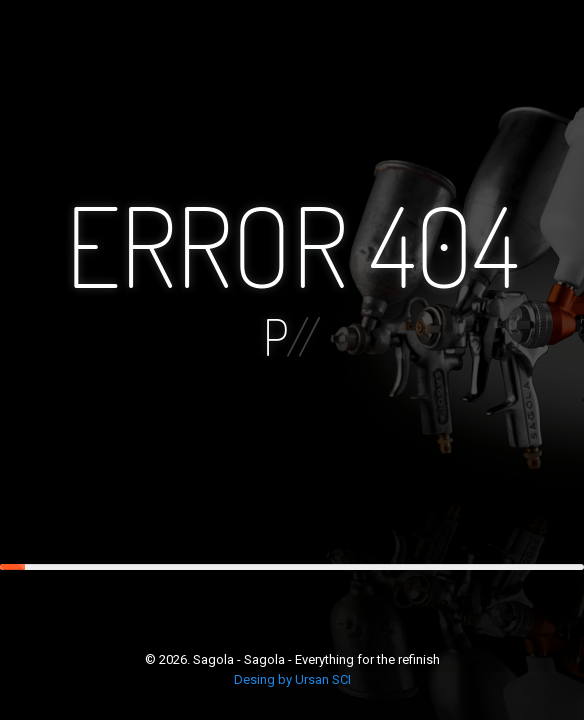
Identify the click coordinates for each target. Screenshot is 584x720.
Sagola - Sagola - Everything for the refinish (316, 659)
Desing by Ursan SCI (292, 679)
